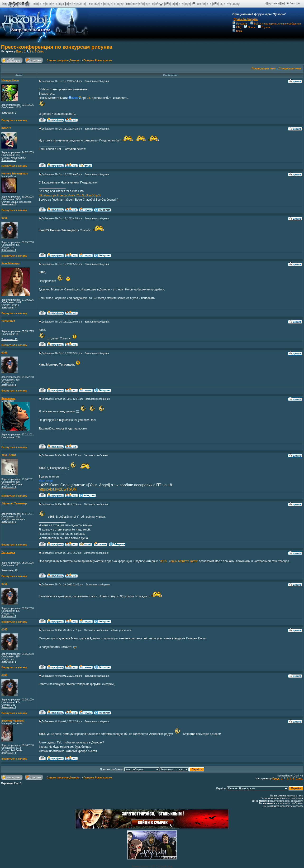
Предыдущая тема (264, 68)
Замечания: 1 (9, 250)
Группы (264, 27)
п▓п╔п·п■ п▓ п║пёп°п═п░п (283, 3)
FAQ (237, 27)
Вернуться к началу (14, 120)
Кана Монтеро (10, 263)
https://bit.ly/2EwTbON (58, 489)
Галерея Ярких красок (98, 60)
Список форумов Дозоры (63, 60)
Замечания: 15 (9, 339)
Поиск (249, 27)
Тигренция (8, 321)
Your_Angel (9, 455)
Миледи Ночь (10, 80)
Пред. (19, 51)
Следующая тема (290, 68)
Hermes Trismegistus (15, 174)
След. (41, 51)
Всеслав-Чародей (13, 721)
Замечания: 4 (9, 308)
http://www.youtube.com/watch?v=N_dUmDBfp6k (70, 195)
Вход (237, 31)
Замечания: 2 (9, 113)
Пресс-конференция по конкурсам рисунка (57, 47)
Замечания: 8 (9, 205)
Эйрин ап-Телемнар (14, 503)
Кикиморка (8, 398)
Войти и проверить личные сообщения (276, 24)
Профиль (240, 24)
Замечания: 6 (9, 522)
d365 (4, 218)
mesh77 (6, 128)
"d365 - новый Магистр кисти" (179, 561)
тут (75, 647)
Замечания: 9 (9, 160)
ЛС (89, 98)
